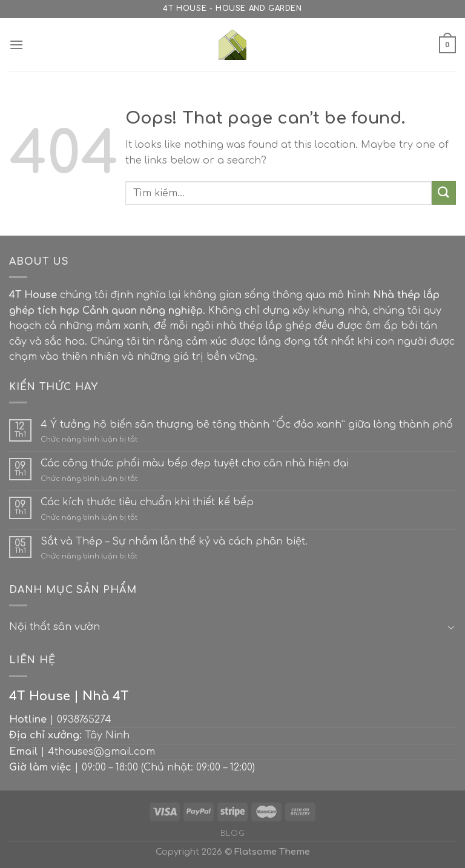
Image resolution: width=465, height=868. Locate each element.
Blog (232, 833)
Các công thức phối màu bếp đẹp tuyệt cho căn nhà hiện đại (195, 463)
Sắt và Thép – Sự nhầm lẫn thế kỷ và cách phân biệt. (174, 542)
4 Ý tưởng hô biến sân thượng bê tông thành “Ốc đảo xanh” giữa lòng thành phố (247, 425)
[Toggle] (451, 627)
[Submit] (444, 193)
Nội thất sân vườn (54, 627)
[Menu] (16, 45)
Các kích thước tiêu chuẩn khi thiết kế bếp (147, 502)
